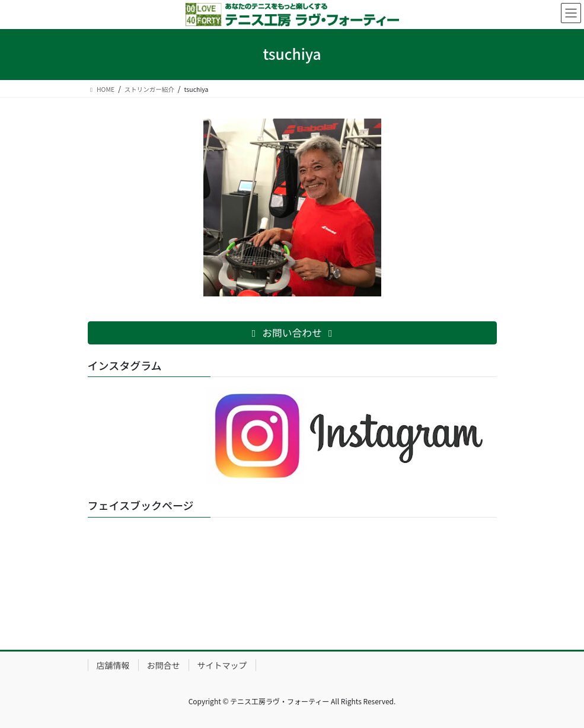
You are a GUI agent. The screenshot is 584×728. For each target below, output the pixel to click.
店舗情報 (113, 665)
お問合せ (164, 665)
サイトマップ (222, 665)
